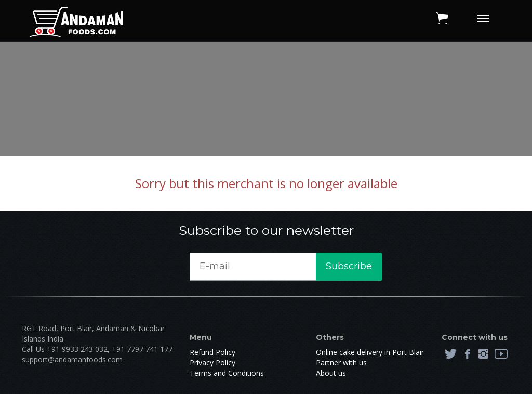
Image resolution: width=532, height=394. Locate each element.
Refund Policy (212, 352)
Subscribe (349, 266)
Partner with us (341, 363)
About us (331, 373)
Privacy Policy (212, 363)
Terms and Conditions (227, 373)
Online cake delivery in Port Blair (370, 352)
